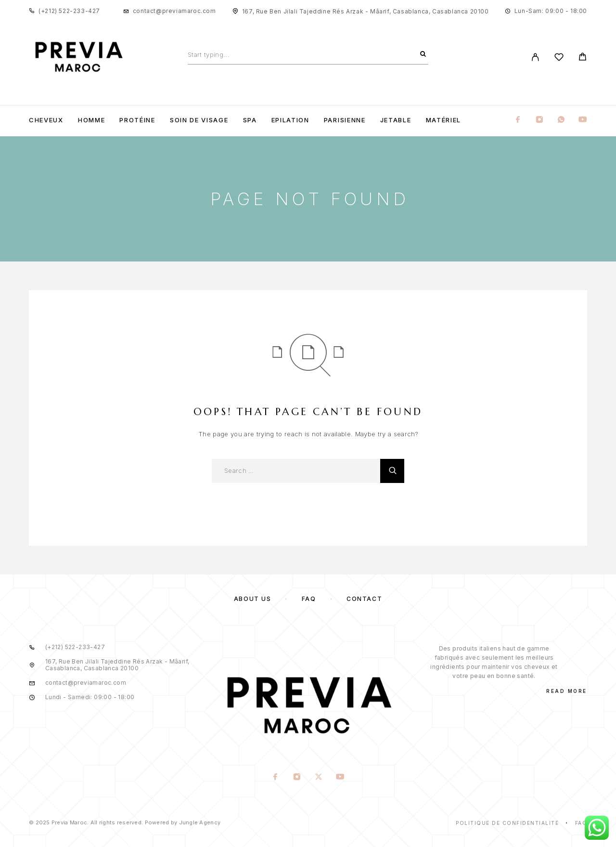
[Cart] (583, 58)
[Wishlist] (559, 59)
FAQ (309, 599)
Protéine (137, 120)
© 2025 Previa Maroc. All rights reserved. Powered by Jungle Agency (125, 822)
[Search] (423, 54)
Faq (581, 823)
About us (252, 599)
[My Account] (535, 57)
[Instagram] (539, 120)
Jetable (396, 120)
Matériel (444, 120)
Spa (250, 120)
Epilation (290, 120)
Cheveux (46, 120)
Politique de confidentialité (507, 823)
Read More (567, 691)
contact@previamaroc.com (174, 11)
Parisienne (345, 120)
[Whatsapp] (561, 120)
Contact (364, 599)
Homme (91, 120)
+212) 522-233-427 (71, 11)
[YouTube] (583, 120)
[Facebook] (518, 120)
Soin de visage (199, 120)
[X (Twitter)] (319, 778)
